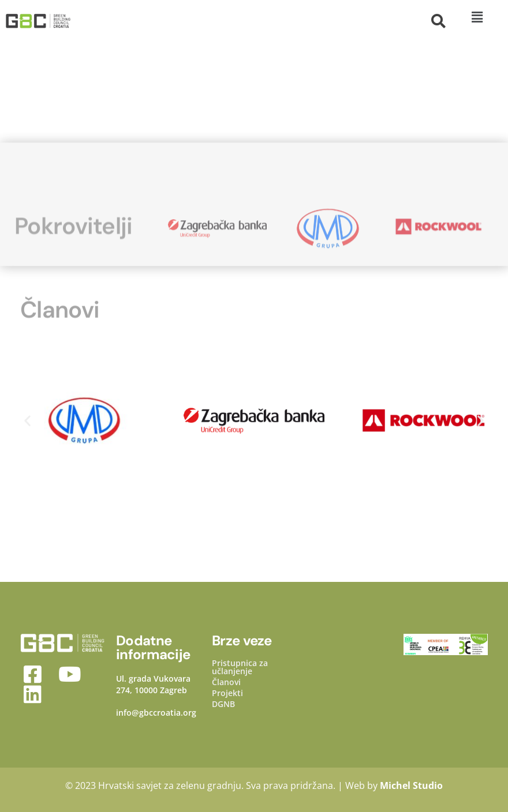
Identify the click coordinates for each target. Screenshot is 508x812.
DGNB (223, 704)
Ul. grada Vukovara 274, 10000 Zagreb (153, 684)
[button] (477, 17)
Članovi (226, 682)
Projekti (227, 693)
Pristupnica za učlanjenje (240, 667)
